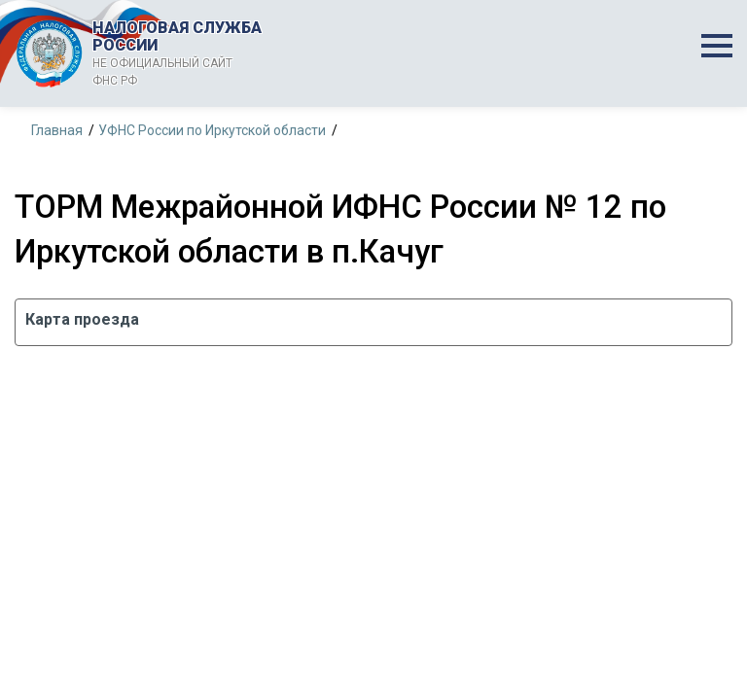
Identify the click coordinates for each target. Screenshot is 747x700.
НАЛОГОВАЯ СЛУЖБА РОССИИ (185, 53)
